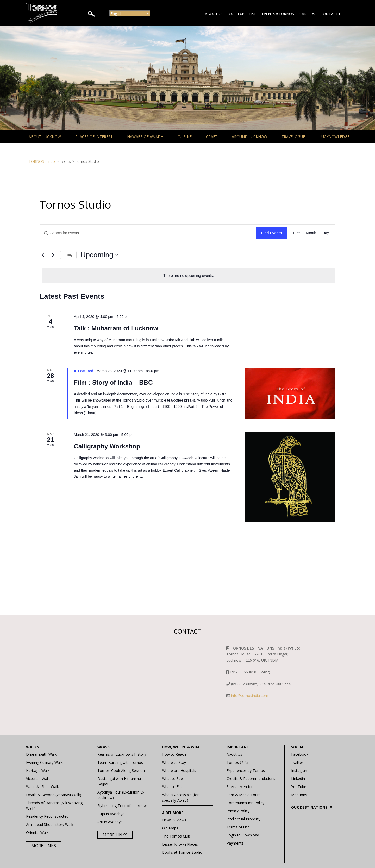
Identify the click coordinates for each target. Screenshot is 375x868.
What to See (172, 779)
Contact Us (332, 14)
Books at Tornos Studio (182, 852)
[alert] (189, 276)
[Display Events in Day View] (326, 233)
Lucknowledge (334, 137)
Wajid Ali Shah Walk (42, 787)
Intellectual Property (243, 819)
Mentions (299, 795)
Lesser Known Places (180, 844)
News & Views (174, 820)
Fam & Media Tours (243, 795)
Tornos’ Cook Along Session (121, 770)
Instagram (300, 770)
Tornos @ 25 (238, 762)
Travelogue (293, 137)
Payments (235, 843)
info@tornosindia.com (250, 695)
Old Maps (170, 828)
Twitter (297, 762)
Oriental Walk (37, 832)
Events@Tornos (278, 14)
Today (68, 255)
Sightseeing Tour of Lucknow (122, 806)
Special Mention (240, 787)
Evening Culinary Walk (44, 762)
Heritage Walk (38, 770)
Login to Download (243, 835)
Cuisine (185, 137)
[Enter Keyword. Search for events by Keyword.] (148, 233)
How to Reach (174, 754)
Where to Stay (174, 762)
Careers (307, 14)
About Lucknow (45, 137)
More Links (44, 846)
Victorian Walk (38, 779)
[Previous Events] (43, 255)
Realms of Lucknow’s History (122, 754)
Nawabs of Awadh (145, 137)
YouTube (299, 787)
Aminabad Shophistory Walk (50, 824)
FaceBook (300, 754)
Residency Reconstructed (47, 816)
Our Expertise (243, 14)
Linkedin (298, 779)
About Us (214, 14)
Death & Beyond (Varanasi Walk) (54, 795)
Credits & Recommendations (251, 779)
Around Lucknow (249, 137)
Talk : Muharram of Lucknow (116, 328)
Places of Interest (94, 137)
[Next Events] (53, 255)
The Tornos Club (176, 836)
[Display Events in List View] (296, 233)
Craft (212, 137)
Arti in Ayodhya (110, 822)
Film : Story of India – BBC (113, 382)
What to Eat (172, 787)
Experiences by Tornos (246, 770)
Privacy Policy (238, 811)
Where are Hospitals (179, 770)
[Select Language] (130, 13)
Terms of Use (238, 827)
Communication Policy (245, 803)
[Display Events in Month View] (311, 233)
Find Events (271, 233)
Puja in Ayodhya (111, 814)
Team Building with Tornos (120, 762)
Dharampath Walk (41, 754)
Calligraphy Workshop (107, 446)
